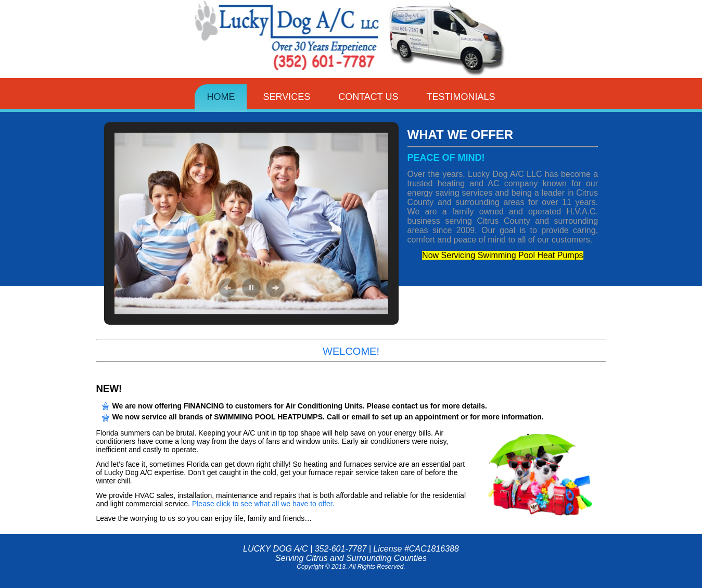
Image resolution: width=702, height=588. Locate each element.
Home (221, 97)
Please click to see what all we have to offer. (263, 504)
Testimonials (461, 97)
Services (286, 97)
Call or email (348, 417)
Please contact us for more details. (427, 406)
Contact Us (368, 97)
